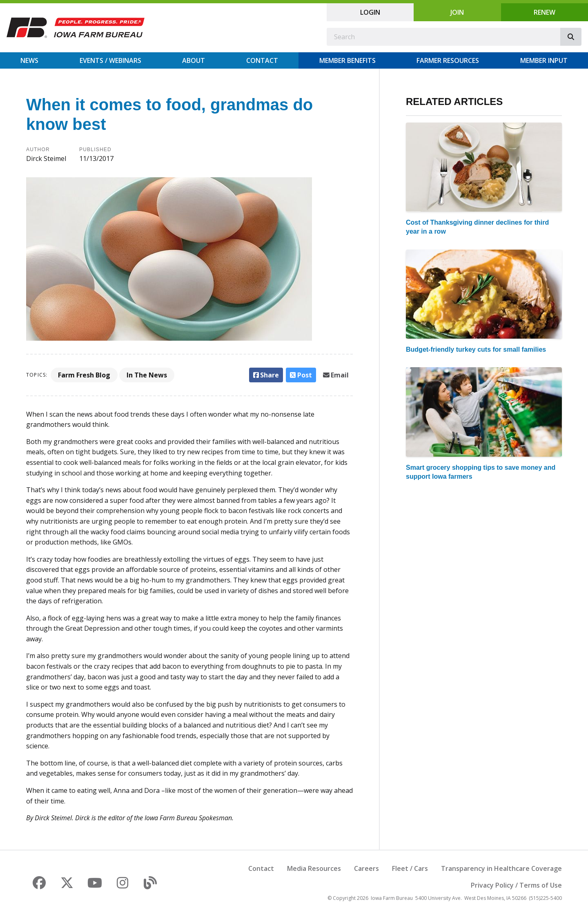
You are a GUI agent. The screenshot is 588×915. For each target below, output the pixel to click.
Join (457, 12)
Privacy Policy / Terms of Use (516, 885)
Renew (545, 12)
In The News (147, 375)
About (194, 60)
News (29, 60)
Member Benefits (347, 60)
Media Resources (314, 868)
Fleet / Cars (410, 868)
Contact (262, 60)
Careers (366, 868)
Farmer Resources (448, 60)
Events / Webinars (110, 60)
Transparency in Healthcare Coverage (501, 868)
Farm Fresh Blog (84, 375)
